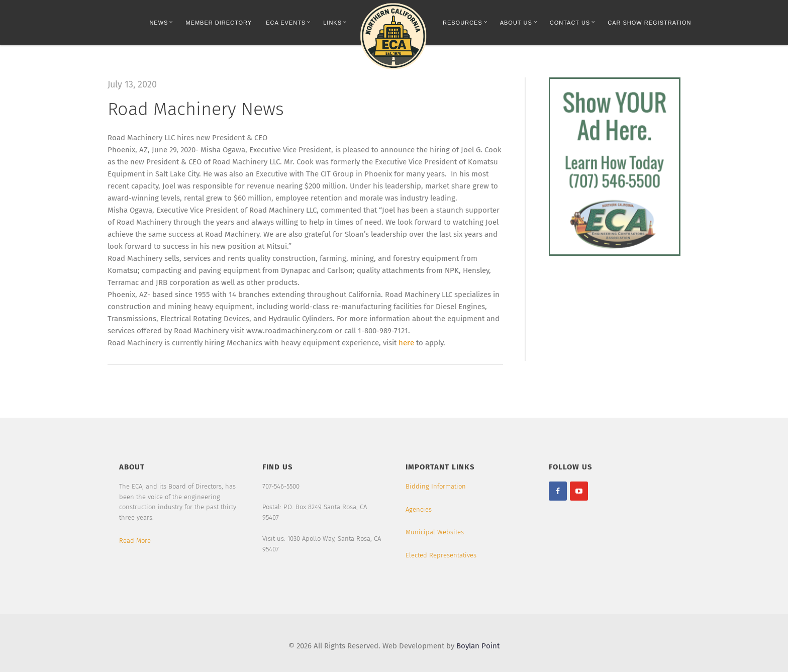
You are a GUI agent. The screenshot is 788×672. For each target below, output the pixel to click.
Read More (135, 541)
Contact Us (573, 22)
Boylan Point (478, 646)
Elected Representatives (441, 555)
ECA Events (288, 22)
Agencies (419, 509)
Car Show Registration (649, 23)
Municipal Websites (435, 532)
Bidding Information (436, 486)
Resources (465, 22)
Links (335, 22)
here (406, 343)
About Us (519, 22)
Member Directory (219, 23)
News (161, 22)
